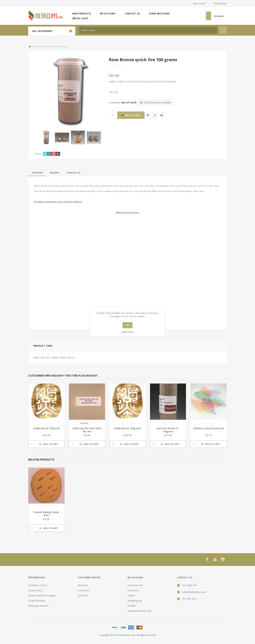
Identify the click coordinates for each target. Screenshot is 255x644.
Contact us (132, 13)
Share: (38, 154)
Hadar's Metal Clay (61, 357)
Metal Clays (80, 18)
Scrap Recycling (159, 13)
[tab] (37, 173)
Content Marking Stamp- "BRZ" (46, 514)
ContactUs (83, 590)
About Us (83, 585)
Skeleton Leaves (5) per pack (209, 428)
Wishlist (132, 606)
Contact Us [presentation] (73, 173)
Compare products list (139, 611)
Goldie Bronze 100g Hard (127, 428)
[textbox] (148, 30)
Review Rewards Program (42, 595)
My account (108, 13)
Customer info (135, 585)
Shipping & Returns (38, 606)
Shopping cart (135, 601)
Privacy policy (35, 590)
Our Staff (83, 595)
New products (82, 13)
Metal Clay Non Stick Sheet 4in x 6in (87, 430)
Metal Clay (39, 357)
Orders (131, 595)
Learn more (127, 332)
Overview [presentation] (37, 173)
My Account (199, 3)
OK (127, 325)
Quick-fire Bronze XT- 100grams (168, 430)
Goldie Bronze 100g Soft (46, 428)
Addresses (133, 590)
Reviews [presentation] (55, 173)
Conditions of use (38, 585)
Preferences (220, 3)
